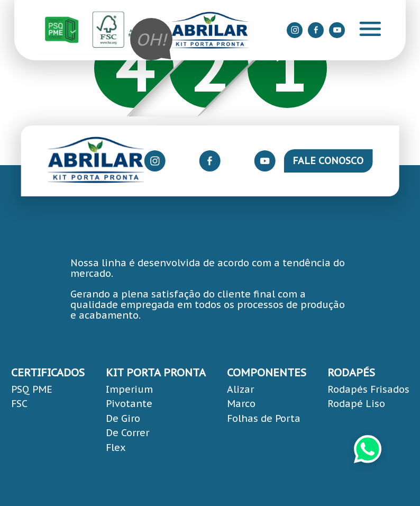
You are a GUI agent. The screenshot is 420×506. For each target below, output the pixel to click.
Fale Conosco (328, 161)
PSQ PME (32, 389)
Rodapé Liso (356, 404)
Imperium (129, 389)
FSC (19, 404)
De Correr (127, 433)
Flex (116, 448)
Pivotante (129, 404)
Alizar (240, 389)
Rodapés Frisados (368, 389)
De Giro (123, 418)
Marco (241, 404)
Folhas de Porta (264, 418)
